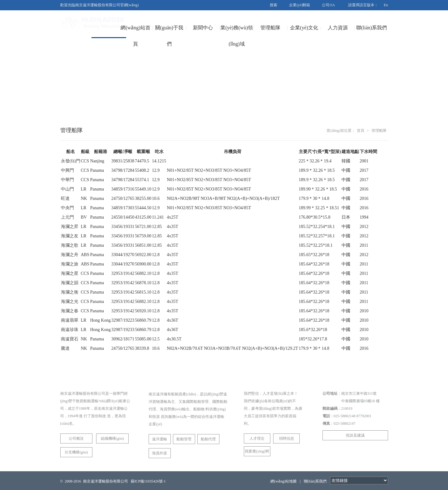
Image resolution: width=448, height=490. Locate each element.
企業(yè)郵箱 (300, 5)
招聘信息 (287, 438)
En (386, 5)
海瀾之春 (70, 311)
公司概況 (76, 438)
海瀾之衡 (70, 292)
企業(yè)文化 (304, 28)
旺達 (65, 198)
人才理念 (257, 438)
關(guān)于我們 (169, 36)
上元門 (67, 217)
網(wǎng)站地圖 (283, 481)
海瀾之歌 (70, 245)
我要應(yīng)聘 (257, 451)
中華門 (67, 180)
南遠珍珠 (70, 330)
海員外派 (160, 453)
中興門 (67, 170)
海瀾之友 (70, 236)
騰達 (65, 348)
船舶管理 (184, 439)
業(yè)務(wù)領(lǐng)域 (237, 36)
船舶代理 (208, 439)
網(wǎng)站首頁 (135, 36)
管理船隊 (270, 28)
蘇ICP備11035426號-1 (148, 481)
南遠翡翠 (70, 320)
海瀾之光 (70, 302)
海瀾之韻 (70, 283)
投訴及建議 (355, 435)
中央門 (67, 208)
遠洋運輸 (160, 439)
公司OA (328, 5)
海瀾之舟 (70, 255)
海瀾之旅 (70, 264)
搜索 (273, 5)
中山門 (67, 189)
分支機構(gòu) (76, 452)
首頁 (361, 131)
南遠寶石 (70, 339)
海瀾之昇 (70, 227)
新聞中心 (203, 28)
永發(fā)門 (71, 161)
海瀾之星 (70, 273)
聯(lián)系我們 (372, 28)
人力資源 (338, 28)
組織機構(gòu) (112, 438)
